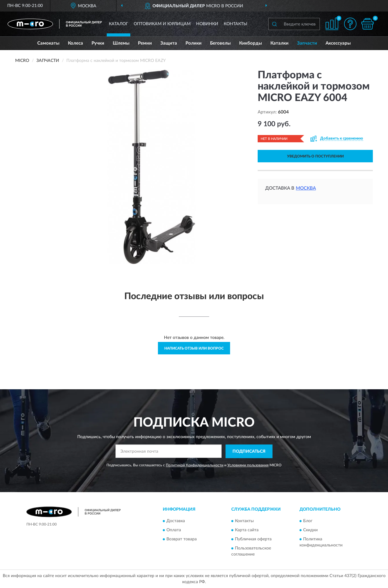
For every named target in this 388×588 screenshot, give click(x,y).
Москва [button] (306, 188)
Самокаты (48, 43)
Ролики (194, 43)
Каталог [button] (119, 24)
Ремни (145, 43)
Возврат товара (182, 539)
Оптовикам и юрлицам (162, 24)
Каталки (279, 43)
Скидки (310, 530)
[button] (350, 24)
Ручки (98, 43)
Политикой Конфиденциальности (195, 465)
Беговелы (220, 43)
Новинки (207, 24)
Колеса (75, 43)
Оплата (174, 530)
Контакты (236, 24)
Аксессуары (338, 43)
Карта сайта (247, 530)
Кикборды (251, 43)
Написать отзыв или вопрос (194, 348)
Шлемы (121, 43)
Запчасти (307, 43)
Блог (308, 521)
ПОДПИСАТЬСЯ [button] (249, 451)
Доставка (176, 521)
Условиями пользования (248, 465)
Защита (169, 43)
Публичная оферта (253, 539)
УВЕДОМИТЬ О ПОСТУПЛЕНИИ (315, 156)
